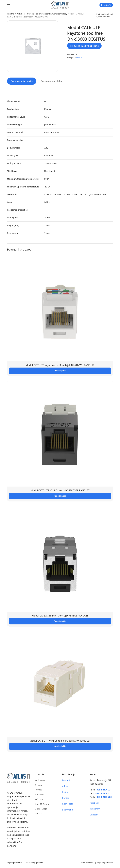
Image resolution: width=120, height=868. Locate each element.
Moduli (72, 14)
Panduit (66, 780)
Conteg (66, 797)
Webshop (21, 14)
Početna (11, 14)
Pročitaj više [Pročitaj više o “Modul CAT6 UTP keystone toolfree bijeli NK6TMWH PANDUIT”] (60, 370)
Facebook (94, 802)
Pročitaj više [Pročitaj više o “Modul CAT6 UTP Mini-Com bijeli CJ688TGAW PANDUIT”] (60, 746)
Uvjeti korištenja (87, 862)
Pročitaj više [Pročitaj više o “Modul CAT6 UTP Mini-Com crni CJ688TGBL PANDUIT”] (60, 495)
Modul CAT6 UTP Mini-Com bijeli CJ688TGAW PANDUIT (60, 740)
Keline (65, 791)
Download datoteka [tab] (51, 81)
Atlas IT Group (42, 804)
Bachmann (68, 809)
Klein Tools (68, 803)
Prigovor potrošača (105, 862)
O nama (39, 784)
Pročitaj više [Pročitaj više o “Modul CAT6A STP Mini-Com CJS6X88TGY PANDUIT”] (60, 621)
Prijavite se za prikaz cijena (84, 46)
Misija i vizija (41, 808)
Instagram (95, 808)
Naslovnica (40, 780)
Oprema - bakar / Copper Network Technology (47, 14)
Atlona (65, 786)
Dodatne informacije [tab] (22, 81)
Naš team (39, 799)
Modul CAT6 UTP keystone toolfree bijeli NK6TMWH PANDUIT (60, 365)
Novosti (38, 789)
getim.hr (39, 862)
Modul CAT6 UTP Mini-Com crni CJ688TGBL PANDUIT (60, 490)
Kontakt (38, 813)
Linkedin (94, 814)
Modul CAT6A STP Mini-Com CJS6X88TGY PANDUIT (60, 615)
